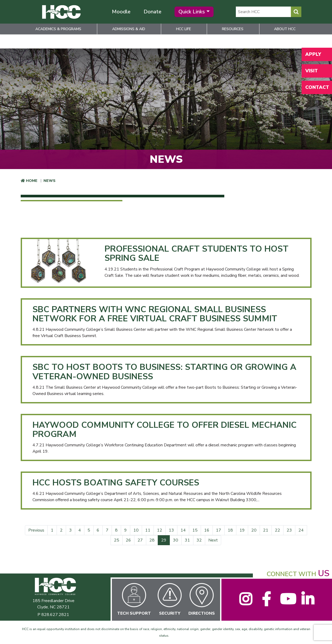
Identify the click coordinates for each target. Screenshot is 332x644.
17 (219, 530)
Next (213, 540)
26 (128, 540)
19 (242, 530)
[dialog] (316, 628)
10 (136, 530)
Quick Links (192, 12)
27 (140, 540)
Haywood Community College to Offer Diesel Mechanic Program (165, 430)
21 (266, 530)
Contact (317, 87)
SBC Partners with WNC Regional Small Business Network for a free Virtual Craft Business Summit (155, 314)
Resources (233, 29)
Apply (313, 54)
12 (160, 530)
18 (230, 530)
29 (165, 540)
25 (117, 540)
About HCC (285, 29)
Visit (312, 71)
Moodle (121, 12)
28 (152, 540)
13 (171, 530)
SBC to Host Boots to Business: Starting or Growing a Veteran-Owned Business (164, 372)
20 (254, 530)
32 (199, 540)
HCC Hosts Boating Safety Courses (116, 483)
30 (176, 540)
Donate (153, 12)
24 (301, 530)
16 (207, 530)
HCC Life (184, 29)
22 (277, 530)
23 (289, 530)
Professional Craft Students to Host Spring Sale (197, 253)
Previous (36, 530)
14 (183, 530)
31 (187, 540)
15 (195, 530)
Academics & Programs (58, 29)
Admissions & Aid (129, 29)
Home (32, 181)
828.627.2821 (55, 615)
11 (148, 530)
